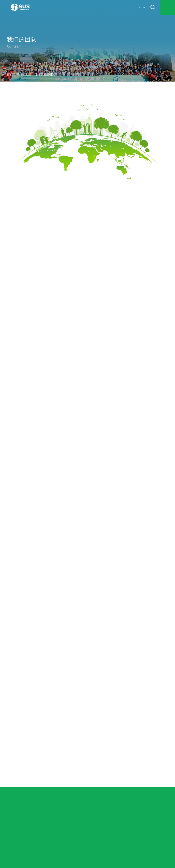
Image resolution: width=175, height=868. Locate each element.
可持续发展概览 (45, 74)
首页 (10, 74)
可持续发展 (24, 74)
